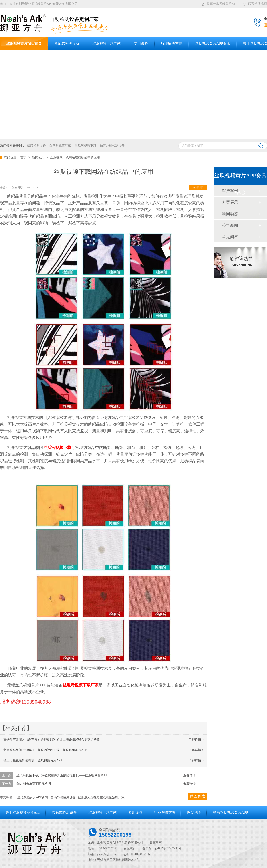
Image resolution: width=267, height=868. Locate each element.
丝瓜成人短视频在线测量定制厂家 (101, 797)
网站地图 (194, 812)
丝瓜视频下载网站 (103, 812)
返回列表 (198, 187)
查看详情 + (191, 775)
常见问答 (230, 237)
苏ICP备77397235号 (168, 848)
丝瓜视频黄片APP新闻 (33, 797)
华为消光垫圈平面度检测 (34, 784)
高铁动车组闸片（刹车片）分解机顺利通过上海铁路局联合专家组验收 (52, 740)
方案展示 (230, 202)
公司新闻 (230, 225)
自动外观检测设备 (63, 797)
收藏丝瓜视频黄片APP (219, 3)
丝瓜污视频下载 (85, 146)
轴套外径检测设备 (112, 146)
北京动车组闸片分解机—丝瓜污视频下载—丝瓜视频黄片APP (45, 750)
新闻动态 (39, 157)
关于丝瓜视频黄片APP (23, 812)
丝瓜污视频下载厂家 (81, 685)
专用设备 (136, 812)
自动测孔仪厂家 (60, 146)
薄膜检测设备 (36, 146)
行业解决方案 (165, 812)
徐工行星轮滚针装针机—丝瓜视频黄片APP (33, 760)
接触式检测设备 (64, 812)
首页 (24, 157)
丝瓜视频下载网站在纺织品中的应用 (75, 157)
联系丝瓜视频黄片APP (230, 812)
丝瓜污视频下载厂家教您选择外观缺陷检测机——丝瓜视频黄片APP (63, 775)
